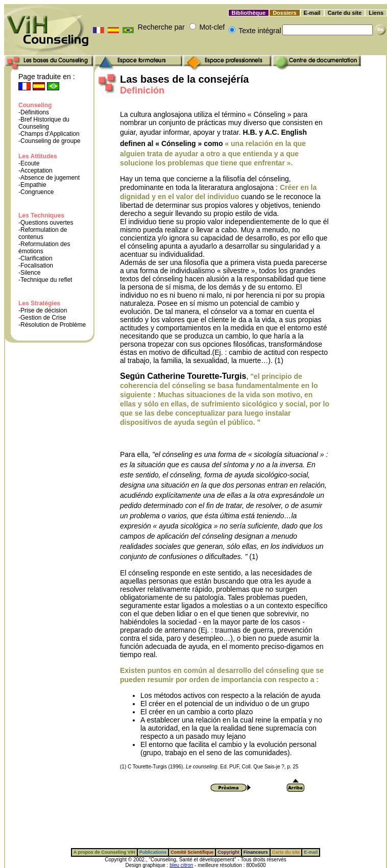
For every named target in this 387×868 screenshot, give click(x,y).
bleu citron (181, 865)
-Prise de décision (43, 310)
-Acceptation (35, 171)
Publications (153, 852)
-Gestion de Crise (42, 318)
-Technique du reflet (45, 280)
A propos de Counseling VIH (104, 852)
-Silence (29, 273)
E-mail (312, 13)
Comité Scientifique (192, 852)
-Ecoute (29, 163)
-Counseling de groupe (49, 141)
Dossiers (284, 13)
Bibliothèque (249, 13)
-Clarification (35, 258)
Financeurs (256, 852)
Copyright (228, 852)
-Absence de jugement (49, 178)
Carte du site (345, 13)
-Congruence (36, 192)
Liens (376, 13)
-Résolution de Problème (52, 325)
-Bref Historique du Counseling (44, 123)
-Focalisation (36, 266)
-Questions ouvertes (46, 223)
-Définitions (34, 112)
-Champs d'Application (49, 134)
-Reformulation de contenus (43, 233)
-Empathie (32, 185)
